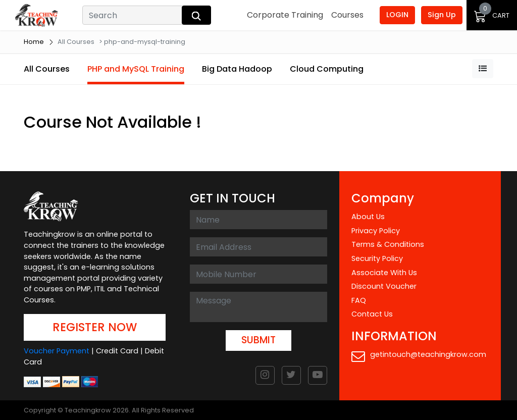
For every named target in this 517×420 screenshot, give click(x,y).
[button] (483, 69)
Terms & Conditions (388, 244)
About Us (368, 217)
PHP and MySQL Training (136, 69)
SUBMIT (258, 340)
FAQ (359, 300)
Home (34, 42)
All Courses (47, 69)
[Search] (133, 15)
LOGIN (397, 15)
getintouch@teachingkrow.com (419, 356)
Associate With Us (384, 273)
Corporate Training (285, 15)
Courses (347, 15)
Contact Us (372, 314)
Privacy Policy (376, 231)
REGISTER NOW (95, 327)
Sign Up (442, 15)
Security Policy (377, 258)
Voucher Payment (57, 351)
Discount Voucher (384, 286)
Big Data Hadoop (237, 69)
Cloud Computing (327, 69)
